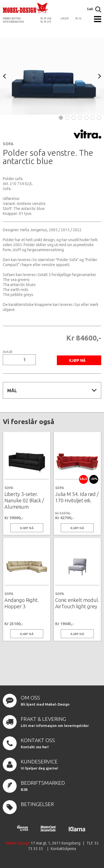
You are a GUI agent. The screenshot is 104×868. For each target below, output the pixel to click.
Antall (7, 352)
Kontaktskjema (63, 849)
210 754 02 (19, 184)
